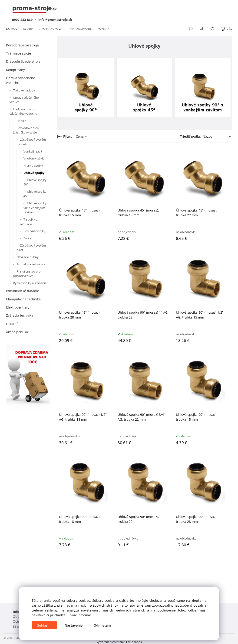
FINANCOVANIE (81, 29)
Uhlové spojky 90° (35, 182)
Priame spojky (33, 166)
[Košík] (227, 29)
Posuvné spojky (34, 231)
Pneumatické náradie (23, 291)
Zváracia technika (20, 315)
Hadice (21, 121)
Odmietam (102, 625)
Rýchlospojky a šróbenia (30, 283)
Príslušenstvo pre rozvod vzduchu (27, 274)
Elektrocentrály (18, 307)
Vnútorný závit (34, 158)
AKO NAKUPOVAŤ (52, 29)
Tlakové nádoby (24, 90)
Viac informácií (82, 615)
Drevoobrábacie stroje (23, 61)
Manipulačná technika (23, 299)
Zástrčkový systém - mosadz (32, 142)
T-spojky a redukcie (29, 222)
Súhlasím (44, 625)
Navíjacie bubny (28, 257)
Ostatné (12, 324)
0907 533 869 (22, 20)
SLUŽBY (28, 29)
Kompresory (15, 70)
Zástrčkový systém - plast (32, 248)
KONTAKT (104, 29)
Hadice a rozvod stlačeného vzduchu (23, 111)
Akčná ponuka (17, 332)
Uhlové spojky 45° (35, 194)
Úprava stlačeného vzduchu (21, 80)
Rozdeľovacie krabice (31, 264)
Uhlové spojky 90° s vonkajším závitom (35, 208)
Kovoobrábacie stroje (22, 45)
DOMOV (12, 29)
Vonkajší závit (33, 151)
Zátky (27, 238)
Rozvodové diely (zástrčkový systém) (27, 130)
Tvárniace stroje (18, 53)
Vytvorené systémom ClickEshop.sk (119, 642)
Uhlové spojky (34, 173)
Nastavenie (74, 625)
